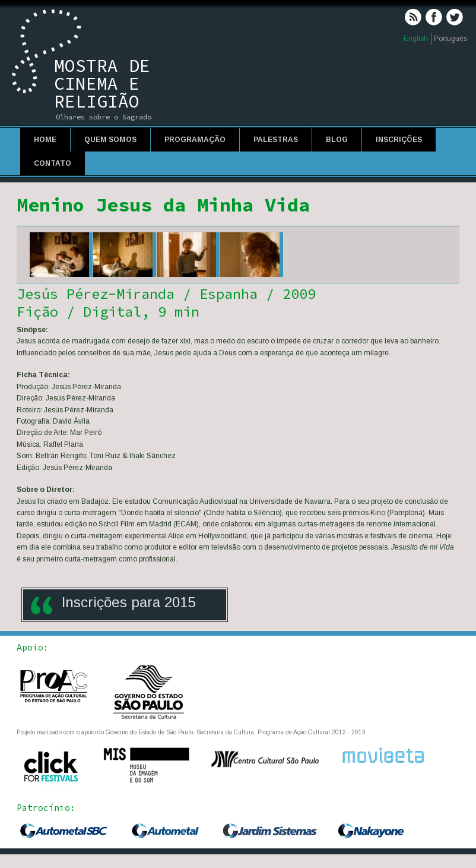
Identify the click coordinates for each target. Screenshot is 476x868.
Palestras (276, 140)
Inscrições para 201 (125, 602)
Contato (53, 163)
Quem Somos (110, 140)
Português (450, 39)
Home (45, 140)
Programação (195, 140)
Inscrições (399, 140)
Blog (337, 140)
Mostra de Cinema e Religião (102, 83)
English (416, 39)
